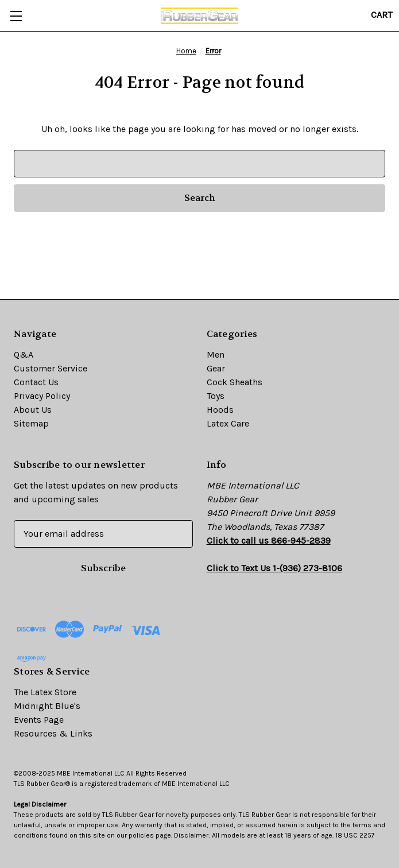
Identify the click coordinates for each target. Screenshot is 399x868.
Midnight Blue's (47, 706)
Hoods (220, 410)
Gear (216, 368)
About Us (33, 410)
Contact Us (36, 382)
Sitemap (31, 423)
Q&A (24, 354)
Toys (216, 396)
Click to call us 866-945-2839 (269, 540)
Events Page (39, 720)
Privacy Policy (42, 396)
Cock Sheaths (235, 382)
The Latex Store (45, 692)
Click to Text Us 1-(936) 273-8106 (274, 568)
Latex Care (228, 423)
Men (216, 354)
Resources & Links (53, 733)
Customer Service (51, 368)
